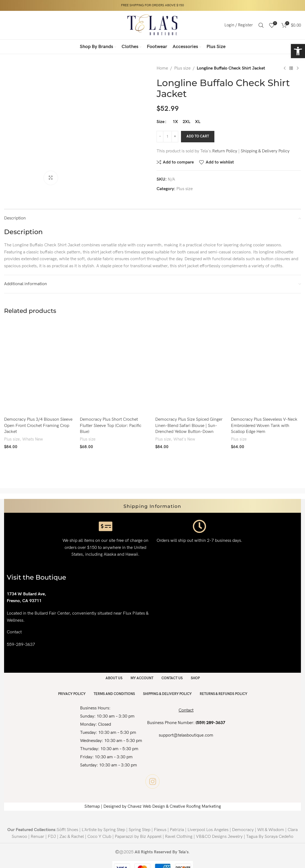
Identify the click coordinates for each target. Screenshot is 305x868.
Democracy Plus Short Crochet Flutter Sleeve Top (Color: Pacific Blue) (111, 426)
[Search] (261, 25)
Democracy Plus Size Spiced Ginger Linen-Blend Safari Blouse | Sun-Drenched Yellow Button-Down (189, 426)
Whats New (33, 439)
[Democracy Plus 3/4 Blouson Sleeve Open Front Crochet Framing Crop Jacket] (39, 368)
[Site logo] (152, 25)
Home (162, 68)
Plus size (182, 68)
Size (161, 122)
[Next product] (298, 68)
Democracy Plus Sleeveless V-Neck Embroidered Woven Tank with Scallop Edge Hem (264, 426)
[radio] (175, 122)
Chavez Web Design (146, 806)
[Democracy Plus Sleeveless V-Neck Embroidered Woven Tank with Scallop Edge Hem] (266, 368)
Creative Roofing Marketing (195, 806)
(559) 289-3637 (210, 723)
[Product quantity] (167, 137)
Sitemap (92, 806)
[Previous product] (285, 68)
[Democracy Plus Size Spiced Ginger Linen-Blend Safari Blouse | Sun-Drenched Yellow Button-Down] (190, 368)
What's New (184, 439)
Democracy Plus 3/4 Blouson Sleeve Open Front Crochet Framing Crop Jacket (38, 426)
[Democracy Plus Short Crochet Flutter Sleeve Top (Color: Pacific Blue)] (115, 368)
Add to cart (198, 136)
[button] (298, 51)
